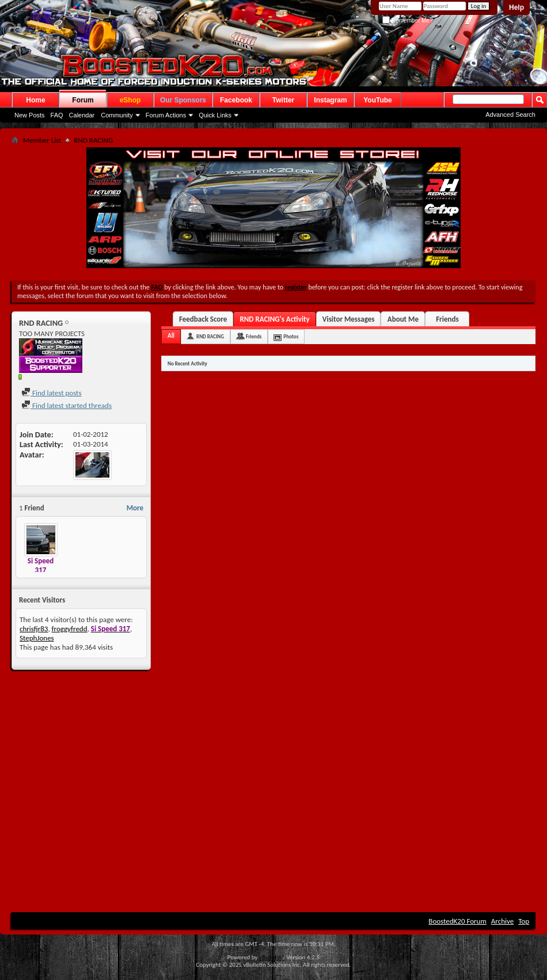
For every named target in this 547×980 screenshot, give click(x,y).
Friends (447, 319)
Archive (502, 921)
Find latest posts (52, 393)
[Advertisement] (274, 762)
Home (35, 100)
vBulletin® (272, 957)
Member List (42, 140)
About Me (403, 319)
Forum (83, 100)
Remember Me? (407, 20)
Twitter (283, 100)
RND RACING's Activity (274, 319)
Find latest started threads (67, 405)
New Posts (30, 115)
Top (524, 921)
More (135, 508)
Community (117, 115)
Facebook (236, 100)
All (171, 336)
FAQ (57, 115)
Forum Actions (166, 115)
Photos (291, 336)
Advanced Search (510, 115)
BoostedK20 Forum (457, 921)
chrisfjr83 (34, 629)
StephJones (37, 638)
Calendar (82, 115)
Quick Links (215, 115)
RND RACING (210, 336)
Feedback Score (203, 319)
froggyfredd (70, 629)
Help (516, 7)
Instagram (330, 100)
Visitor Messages (349, 319)
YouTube (378, 100)
